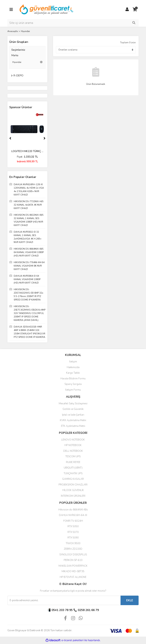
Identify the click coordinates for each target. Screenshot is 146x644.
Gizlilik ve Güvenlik (73, 409)
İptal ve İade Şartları (73, 415)
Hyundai (25, 31)
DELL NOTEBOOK (73, 451)
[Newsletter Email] (64, 600)
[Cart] (135, 10)
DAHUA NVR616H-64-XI (73, 515)
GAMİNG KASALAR (73, 479)
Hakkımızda (73, 367)
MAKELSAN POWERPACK (73, 566)
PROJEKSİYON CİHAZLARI (73, 485)
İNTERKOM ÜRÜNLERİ (73, 496)
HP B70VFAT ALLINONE (73, 577)
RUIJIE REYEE (73, 462)
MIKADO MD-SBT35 (73, 571)
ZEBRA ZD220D (73, 549)
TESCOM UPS (73, 457)
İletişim (73, 362)
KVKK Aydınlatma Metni (73, 420)
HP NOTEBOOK (73, 445)
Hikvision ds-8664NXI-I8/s (73, 510)
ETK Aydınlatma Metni (73, 426)
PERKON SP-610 (73, 560)
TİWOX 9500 (73, 543)
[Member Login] (127, 10)
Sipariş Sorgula (73, 384)
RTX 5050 (73, 526)
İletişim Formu (73, 390)
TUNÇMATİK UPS (73, 473)
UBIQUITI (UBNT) (73, 468)
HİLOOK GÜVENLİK (73, 490)
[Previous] (10, 138)
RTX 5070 (73, 532)
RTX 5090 (73, 538)
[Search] (73, 23)
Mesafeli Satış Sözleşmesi (73, 404)
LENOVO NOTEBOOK (73, 440)
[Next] (44, 138)
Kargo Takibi (73, 373)
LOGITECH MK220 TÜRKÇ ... (27, 151)
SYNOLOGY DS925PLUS (73, 555)
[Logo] (47, 9)
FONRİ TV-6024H (73, 521)
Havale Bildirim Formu (73, 379)
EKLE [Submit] (130, 600)
